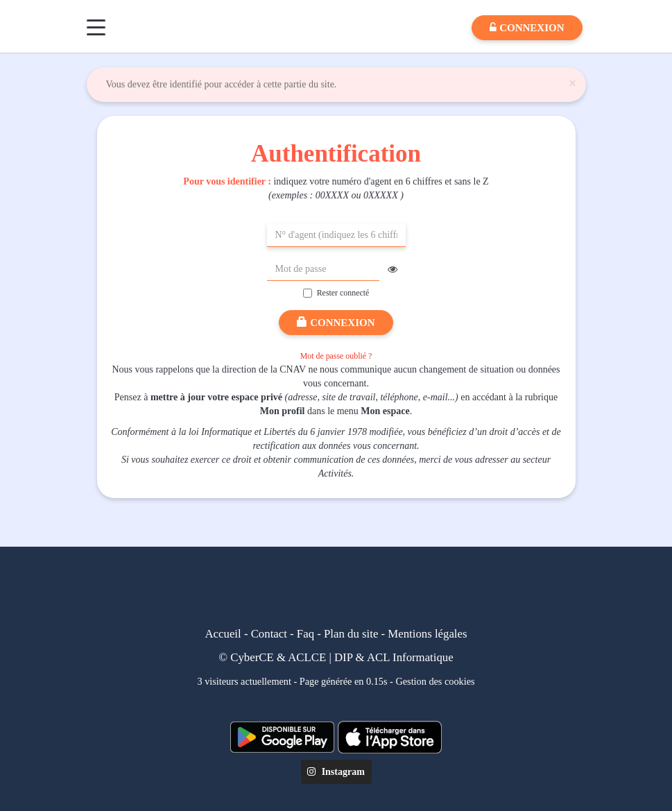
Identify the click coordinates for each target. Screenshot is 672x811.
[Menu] (96, 27)
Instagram (336, 772)
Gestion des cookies (435, 681)
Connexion (336, 323)
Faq (305, 634)
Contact (269, 634)
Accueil (223, 634)
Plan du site (351, 634)
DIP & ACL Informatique (394, 657)
